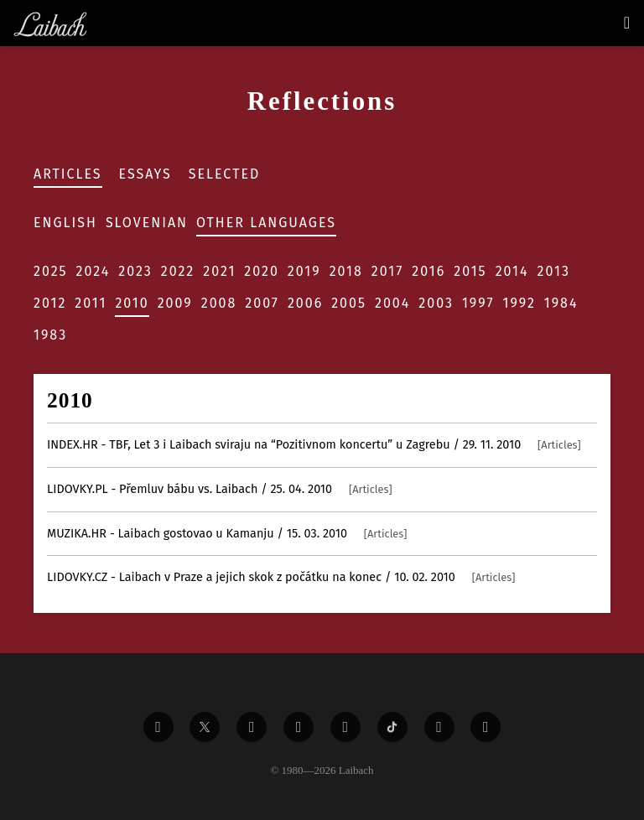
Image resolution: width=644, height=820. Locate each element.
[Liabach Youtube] (299, 727)
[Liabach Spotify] (439, 727)
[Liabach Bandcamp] (486, 727)
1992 (519, 303)
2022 (178, 271)
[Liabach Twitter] (205, 727)
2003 (436, 303)
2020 (262, 271)
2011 (91, 303)
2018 (346, 271)
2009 (175, 303)
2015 (470, 271)
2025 (51, 271)
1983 (50, 335)
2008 (219, 303)
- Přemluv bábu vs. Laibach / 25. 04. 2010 (220, 489)
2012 (50, 303)
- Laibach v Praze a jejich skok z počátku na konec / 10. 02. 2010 (281, 577)
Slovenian (147, 223)
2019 (304, 271)
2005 (349, 303)
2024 (93, 271)
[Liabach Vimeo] (252, 727)
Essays (145, 174)
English (65, 223)
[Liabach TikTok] (392, 727)
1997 (478, 303)
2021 (219, 271)
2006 (305, 303)
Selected (225, 174)
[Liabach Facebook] (158, 727)
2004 (392, 303)
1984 (561, 303)
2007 (262, 303)
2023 (135, 271)
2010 (132, 303)
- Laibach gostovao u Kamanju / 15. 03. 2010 (227, 534)
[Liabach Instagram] (345, 727)
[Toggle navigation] (627, 23)
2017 (387, 271)
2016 (428, 271)
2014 (512, 271)
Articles (68, 174)
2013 (554, 271)
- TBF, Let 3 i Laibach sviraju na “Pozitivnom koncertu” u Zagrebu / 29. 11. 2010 (314, 445)
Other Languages (266, 223)
